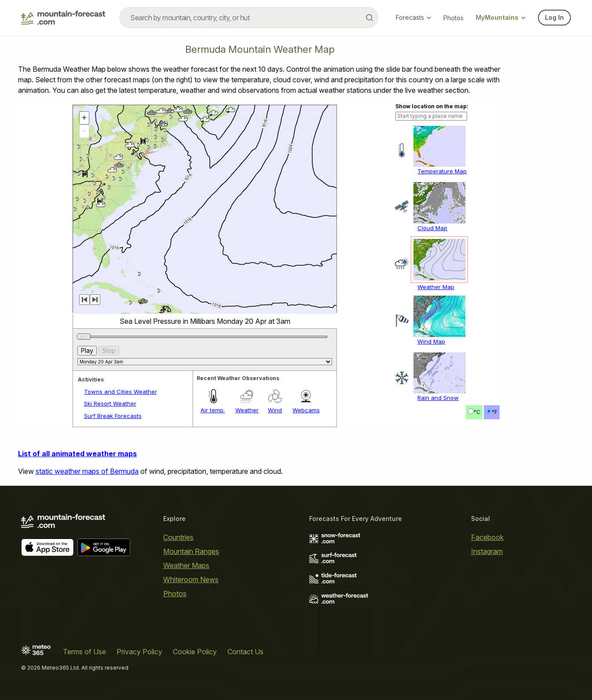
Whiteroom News (191, 579)
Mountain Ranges (191, 551)
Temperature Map (442, 171)
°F (495, 412)
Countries (178, 537)
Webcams (306, 410)
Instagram (487, 551)
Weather (247, 410)
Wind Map (431, 341)
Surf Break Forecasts (113, 416)
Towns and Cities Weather (121, 392)
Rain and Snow (438, 398)
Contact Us (245, 652)
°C (477, 412)
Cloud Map (432, 228)
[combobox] (249, 18)
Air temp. (213, 410)
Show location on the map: (432, 106)
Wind (275, 410)
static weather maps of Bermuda (87, 471)
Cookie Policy (195, 652)
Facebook (487, 537)
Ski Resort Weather (110, 403)
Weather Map (436, 287)
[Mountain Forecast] (63, 18)
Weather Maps (186, 565)
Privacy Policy (139, 652)
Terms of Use (84, 652)
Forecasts (413, 17)
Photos (453, 18)
